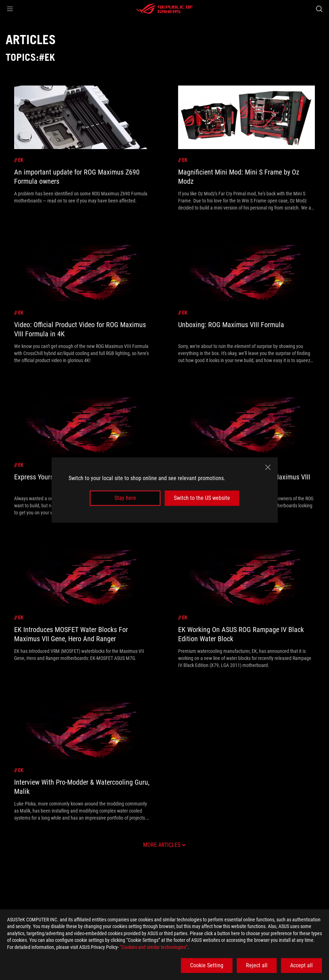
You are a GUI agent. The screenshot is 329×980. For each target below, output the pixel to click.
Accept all (301, 965)
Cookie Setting (207, 965)
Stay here (125, 498)
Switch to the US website (202, 498)
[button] (10, 9)
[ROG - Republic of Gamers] (165, 9)
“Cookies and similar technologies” (154, 947)
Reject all (257, 965)
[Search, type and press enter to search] (319, 9)
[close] (268, 467)
